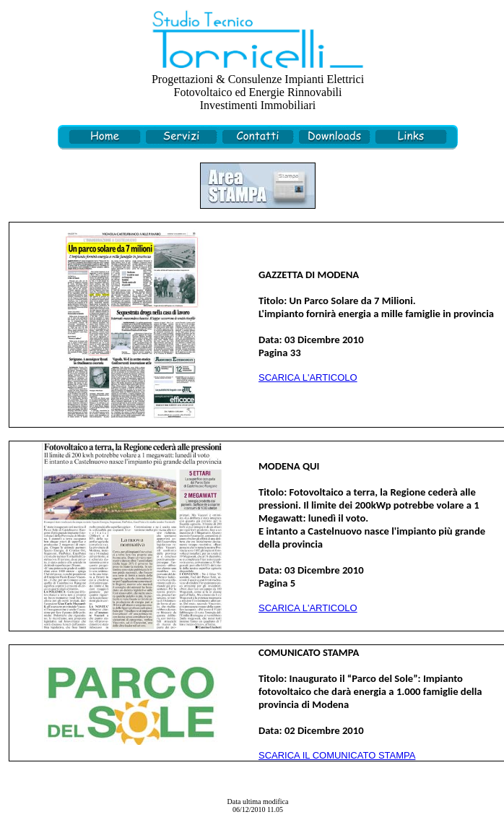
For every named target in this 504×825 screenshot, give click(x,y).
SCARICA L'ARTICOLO (308, 377)
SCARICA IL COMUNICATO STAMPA (337, 755)
